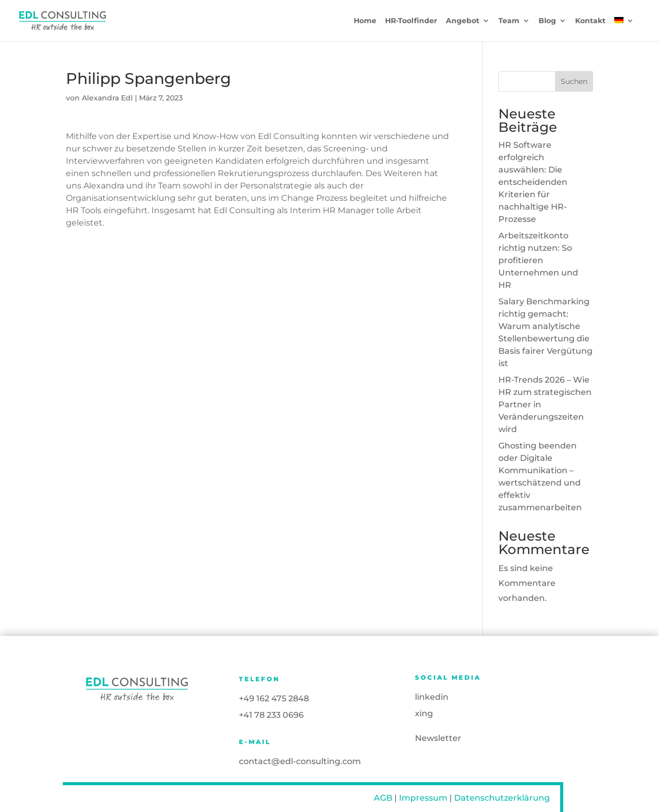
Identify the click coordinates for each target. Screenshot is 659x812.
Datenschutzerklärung (502, 798)
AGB (383, 798)
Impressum (423, 798)
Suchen (574, 81)
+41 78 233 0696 (271, 715)
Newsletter (438, 738)
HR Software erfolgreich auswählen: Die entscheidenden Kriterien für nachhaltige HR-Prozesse (533, 182)
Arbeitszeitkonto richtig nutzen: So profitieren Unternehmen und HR (538, 260)
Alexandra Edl (107, 98)
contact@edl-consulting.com (300, 761)
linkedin (432, 697)
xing (424, 713)
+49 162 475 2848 (274, 698)
